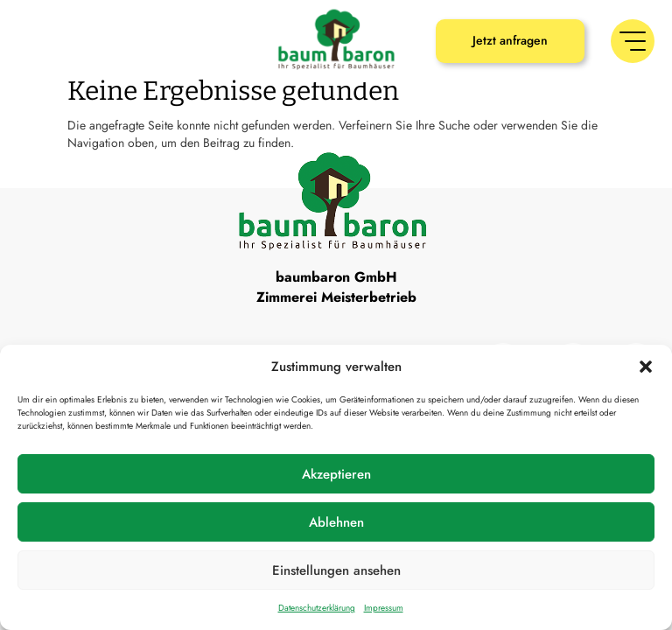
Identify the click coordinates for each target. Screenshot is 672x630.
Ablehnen (336, 522)
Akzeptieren (336, 474)
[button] (646, 367)
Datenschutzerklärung (317, 608)
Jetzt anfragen (510, 40)
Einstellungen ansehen (336, 570)
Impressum (384, 608)
